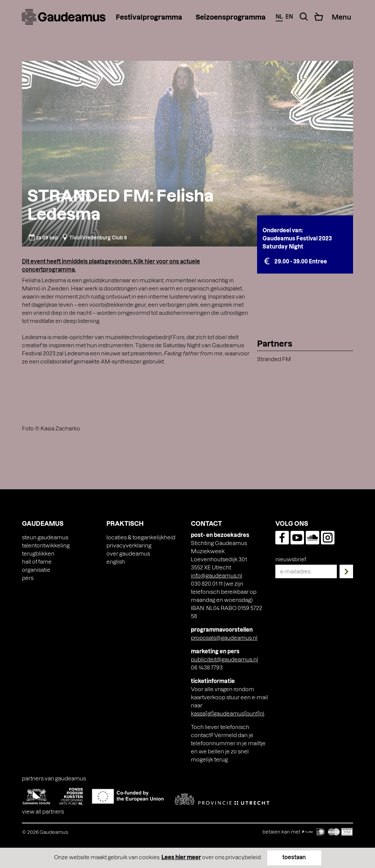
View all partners (43, 811)
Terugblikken (38, 553)
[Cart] (319, 17)
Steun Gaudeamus (45, 537)
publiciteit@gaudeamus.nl (224, 659)
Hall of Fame (37, 561)
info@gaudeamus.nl (217, 575)
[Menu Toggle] (341, 17)
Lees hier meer (181, 857)
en (289, 16)
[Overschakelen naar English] (116, 562)
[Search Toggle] (304, 17)
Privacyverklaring (129, 545)
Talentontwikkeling (46, 545)
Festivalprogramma (149, 17)
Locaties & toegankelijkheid (141, 537)
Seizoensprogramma (231, 17)
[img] (64, 17)
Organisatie (36, 570)
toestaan (294, 857)
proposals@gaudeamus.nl (224, 638)
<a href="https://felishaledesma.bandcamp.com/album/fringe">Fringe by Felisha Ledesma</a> (136, 394)
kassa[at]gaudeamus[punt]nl (228, 713)
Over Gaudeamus (128, 553)
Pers (28, 578)
